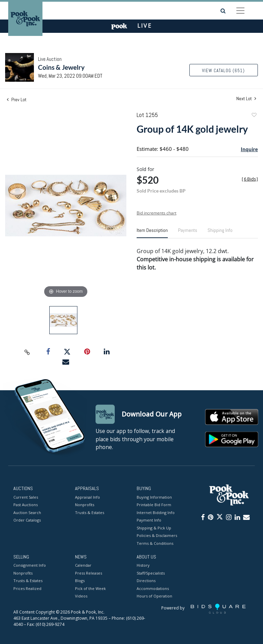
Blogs (80, 581)
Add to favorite (254, 116)
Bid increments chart (156, 213)
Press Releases (89, 573)
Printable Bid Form (154, 505)
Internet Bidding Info (156, 512)
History (143, 566)
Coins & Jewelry (61, 67)
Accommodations (153, 588)
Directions (146, 581)
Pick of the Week (90, 588)
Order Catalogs (27, 520)
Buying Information (154, 497)
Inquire (249, 149)
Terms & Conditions (155, 543)
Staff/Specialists (151, 573)
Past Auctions (26, 505)
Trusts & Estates (90, 512)
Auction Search (27, 512)
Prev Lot (17, 100)
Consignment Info (30, 566)
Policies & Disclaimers (157, 535)
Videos (81, 596)
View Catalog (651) (223, 71)
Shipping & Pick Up (154, 528)
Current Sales (26, 497)
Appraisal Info (87, 497)
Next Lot (246, 99)
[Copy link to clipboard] (27, 352)
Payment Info (149, 520)
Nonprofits (85, 505)
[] (250, 179)
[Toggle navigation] (240, 11)
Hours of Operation (154, 596)
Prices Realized (27, 588)
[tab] (152, 233)
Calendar (83, 566)
